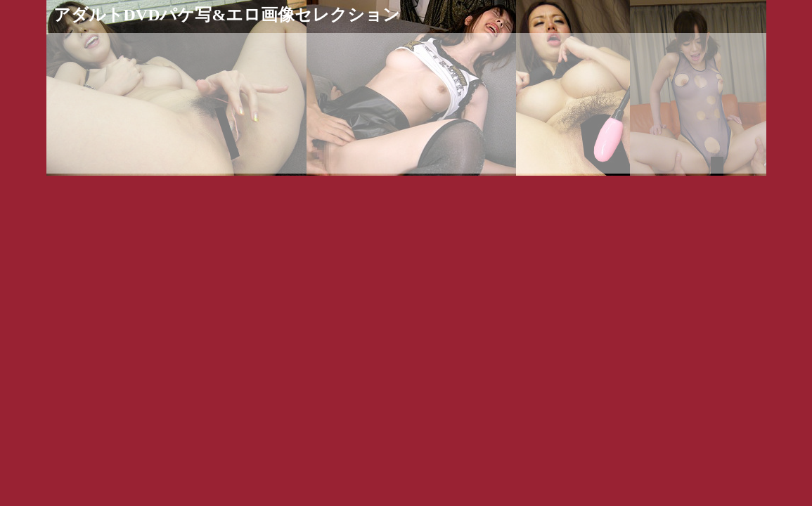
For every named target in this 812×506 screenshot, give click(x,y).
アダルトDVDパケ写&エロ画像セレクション (227, 15)
